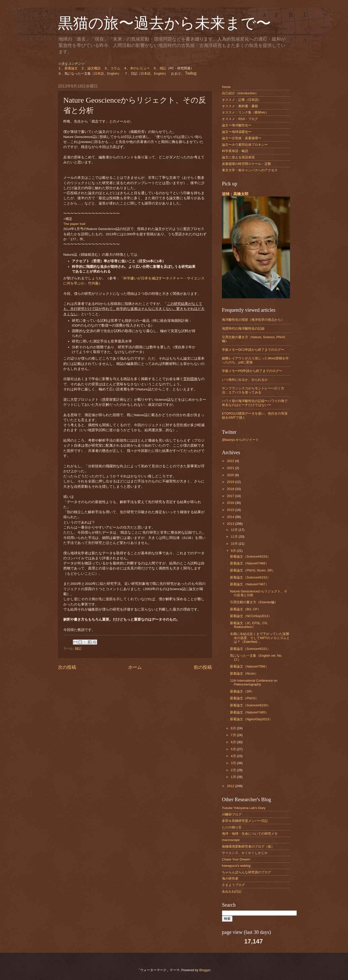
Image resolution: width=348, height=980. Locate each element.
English (112, 74)
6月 (234, 742)
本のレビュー (140, 68)
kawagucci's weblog (236, 866)
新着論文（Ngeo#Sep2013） (251, 719)
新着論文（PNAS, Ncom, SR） (253, 570)
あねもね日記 (232, 891)
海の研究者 (230, 878)
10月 (235, 544)
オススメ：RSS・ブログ (240, 119)
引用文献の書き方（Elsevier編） (254, 602)
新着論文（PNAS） (244, 698)
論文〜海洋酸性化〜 (237, 125)
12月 (235, 530)
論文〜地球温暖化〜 (237, 132)
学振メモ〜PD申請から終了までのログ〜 (252, 371)
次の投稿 (67, 667)
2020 (231, 475)
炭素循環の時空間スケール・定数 (246, 164)
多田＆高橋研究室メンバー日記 (245, 821)
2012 (231, 786)
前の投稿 (203, 667)
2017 (231, 496)
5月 (234, 749)
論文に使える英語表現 (238, 157)
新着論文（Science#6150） (250, 705)
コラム (115, 68)
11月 (235, 537)
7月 (234, 735)
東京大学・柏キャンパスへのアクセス (250, 170)
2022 (231, 461)
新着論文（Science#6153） (250, 556)
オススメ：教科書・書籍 (240, 106)
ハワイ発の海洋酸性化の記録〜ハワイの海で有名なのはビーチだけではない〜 (255, 403)
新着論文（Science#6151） (250, 649)
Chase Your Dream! (236, 859)
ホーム (135, 667)
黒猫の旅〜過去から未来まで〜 (165, 23)
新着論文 (71, 68)
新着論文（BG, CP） (245, 609)
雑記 (163, 68)
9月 (234, 551)
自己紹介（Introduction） (240, 93)
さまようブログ (233, 885)
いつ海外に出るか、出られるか (245, 380)
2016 (231, 503)
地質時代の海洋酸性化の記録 (243, 328)
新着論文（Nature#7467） (249, 584)
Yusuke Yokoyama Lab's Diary (244, 808)
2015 (231, 510)
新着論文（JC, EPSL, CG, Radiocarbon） (249, 625)
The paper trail (74, 224)
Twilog (191, 73)
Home (226, 87)
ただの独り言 (232, 827)
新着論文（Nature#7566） (249, 666)
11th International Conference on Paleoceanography (254, 682)
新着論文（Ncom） (244, 673)
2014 (231, 517)
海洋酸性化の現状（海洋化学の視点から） (253, 320)
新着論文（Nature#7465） (249, 712)
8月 (234, 728)
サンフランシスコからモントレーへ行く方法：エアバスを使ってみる (253, 390)
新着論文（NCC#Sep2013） (251, 616)
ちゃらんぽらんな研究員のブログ (246, 872)
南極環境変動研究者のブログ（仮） (248, 846)
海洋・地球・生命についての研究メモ (250, 834)
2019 (231, 482)
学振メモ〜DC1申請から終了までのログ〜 (253, 350)
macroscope (231, 840)
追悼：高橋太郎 (235, 194)
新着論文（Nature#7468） (249, 563)
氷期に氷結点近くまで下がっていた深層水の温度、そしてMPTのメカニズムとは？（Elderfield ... (260, 638)
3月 (234, 763)
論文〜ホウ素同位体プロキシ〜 (245, 145)
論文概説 (94, 68)
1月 (234, 777)
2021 (231, 468)
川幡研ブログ (232, 814)
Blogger (205, 970)
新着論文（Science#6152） (250, 577)
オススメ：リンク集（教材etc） (245, 112)
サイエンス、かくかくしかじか (245, 853)
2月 (234, 770)
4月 (234, 756)
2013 (231, 524)
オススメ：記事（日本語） (242, 100)
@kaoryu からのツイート (240, 440)
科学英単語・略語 (235, 151)
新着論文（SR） (242, 691)
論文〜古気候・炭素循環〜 (242, 138)
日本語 (99, 74)
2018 (231, 489)
